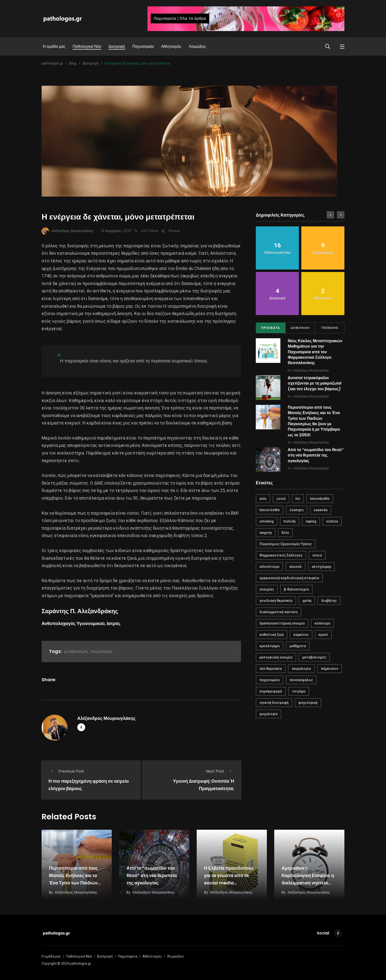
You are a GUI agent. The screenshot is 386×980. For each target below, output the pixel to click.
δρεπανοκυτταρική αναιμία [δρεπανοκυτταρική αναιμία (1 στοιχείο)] (282, 623)
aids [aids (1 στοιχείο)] (263, 499)
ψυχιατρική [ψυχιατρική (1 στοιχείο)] (308, 703)
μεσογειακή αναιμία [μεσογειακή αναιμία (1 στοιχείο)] (276, 657)
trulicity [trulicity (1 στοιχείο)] (290, 521)
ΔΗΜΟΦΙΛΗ (300, 328)
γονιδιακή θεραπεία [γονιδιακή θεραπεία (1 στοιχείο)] (276, 601)
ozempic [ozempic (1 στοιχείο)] (297, 510)
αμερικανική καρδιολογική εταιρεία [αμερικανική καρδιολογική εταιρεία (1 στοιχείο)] (289, 578)
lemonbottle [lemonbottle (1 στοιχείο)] (320, 499)
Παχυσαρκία (143, 46)
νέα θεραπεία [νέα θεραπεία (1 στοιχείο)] (271, 669)
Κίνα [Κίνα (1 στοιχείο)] (285, 533)
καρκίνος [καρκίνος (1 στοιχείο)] (301, 635)
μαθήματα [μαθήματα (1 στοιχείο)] (298, 646)
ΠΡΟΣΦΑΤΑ (271, 328)
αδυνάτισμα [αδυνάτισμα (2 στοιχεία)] (269, 567)
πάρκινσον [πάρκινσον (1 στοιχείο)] (330, 669)
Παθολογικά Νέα (87, 46)
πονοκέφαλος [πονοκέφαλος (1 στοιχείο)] (301, 680)
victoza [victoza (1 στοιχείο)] (332, 521)
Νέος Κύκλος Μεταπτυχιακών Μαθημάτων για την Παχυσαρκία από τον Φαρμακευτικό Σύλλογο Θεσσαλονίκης (315, 352)
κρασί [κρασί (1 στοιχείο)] (323, 635)
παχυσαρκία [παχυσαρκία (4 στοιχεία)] (270, 680)
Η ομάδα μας (54, 46)
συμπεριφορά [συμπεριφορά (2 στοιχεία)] (271, 691)
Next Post (220, 771)
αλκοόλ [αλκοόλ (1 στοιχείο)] (296, 567)
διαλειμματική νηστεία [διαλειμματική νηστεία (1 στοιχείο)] (279, 612)
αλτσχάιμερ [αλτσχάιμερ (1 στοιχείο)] (321, 567)
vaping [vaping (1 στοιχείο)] (311, 521)
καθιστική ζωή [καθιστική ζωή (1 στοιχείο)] (272, 635)
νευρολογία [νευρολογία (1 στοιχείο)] (301, 669)
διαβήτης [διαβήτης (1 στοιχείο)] (329, 601)
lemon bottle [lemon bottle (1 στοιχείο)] (270, 510)
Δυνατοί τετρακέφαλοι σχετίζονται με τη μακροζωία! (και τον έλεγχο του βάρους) (315, 383)
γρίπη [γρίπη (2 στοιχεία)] (307, 601)
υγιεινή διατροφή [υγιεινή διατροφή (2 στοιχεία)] (274, 703)
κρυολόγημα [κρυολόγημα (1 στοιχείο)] (270, 646)
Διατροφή (117, 46)
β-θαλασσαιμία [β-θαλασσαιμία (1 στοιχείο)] (296, 589)
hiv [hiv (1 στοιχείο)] (298, 499)
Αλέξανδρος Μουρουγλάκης (106, 718)
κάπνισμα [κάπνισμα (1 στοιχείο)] (322, 623)
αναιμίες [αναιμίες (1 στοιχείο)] (267, 589)
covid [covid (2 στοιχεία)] (281, 499)
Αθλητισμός (171, 46)
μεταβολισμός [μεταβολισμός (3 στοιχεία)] (314, 657)
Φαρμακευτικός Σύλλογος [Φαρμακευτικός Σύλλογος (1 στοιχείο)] (281, 555)
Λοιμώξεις (197, 46)
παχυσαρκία (101, 651)
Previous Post (66, 771)
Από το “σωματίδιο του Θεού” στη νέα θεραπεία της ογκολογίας (316, 455)
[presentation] (330, 215)
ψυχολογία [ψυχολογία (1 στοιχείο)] (269, 714)
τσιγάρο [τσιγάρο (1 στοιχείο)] (299, 691)
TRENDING (330, 328)
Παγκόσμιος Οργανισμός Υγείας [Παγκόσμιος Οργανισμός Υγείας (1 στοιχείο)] (286, 544)
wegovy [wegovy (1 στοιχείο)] (266, 533)
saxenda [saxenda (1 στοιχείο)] (321, 510)
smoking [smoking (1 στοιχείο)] (267, 521)
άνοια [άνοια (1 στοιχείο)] (317, 555)
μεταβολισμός (76, 651)
